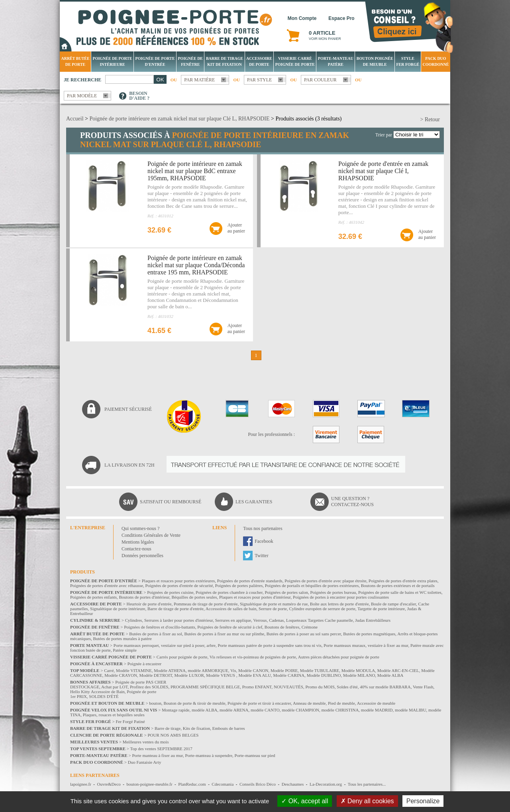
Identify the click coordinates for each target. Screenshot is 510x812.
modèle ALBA (204, 710)
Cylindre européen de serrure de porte (322, 609)
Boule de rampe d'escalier (393, 604)
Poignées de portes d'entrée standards (250, 581)
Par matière (199, 80)
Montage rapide (176, 710)
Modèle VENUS (221, 675)
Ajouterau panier (236, 228)
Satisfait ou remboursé (171, 502)
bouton (155, 703)
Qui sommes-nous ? (140, 528)
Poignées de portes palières (239, 585)
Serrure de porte (273, 609)
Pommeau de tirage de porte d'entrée (206, 604)
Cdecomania (223, 784)
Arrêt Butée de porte (75, 61)
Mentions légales (138, 542)
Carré (109, 670)
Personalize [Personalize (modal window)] (423, 801)
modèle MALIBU (411, 710)
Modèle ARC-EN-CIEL (398, 670)
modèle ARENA (234, 710)
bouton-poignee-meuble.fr (149, 784)
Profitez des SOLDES (149, 687)
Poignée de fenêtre (191, 61)
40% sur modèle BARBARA (385, 687)
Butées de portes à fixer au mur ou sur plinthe (224, 634)
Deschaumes (293, 784)
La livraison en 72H (129, 465)
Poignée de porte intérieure (113, 61)
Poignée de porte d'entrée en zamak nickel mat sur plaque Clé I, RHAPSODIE (383, 171)
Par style (260, 80)
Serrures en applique (233, 620)
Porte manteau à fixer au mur (157, 755)
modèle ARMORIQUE (208, 670)
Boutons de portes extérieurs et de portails (398, 585)
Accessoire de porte (259, 61)
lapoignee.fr (81, 784)
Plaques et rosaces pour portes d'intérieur (255, 597)
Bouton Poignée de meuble (375, 61)
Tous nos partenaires (263, 528)
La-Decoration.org (326, 784)
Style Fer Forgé (408, 61)
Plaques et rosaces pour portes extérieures (178, 581)
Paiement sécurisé (128, 409)
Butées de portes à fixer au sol (156, 634)
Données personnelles (142, 556)
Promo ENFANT (257, 687)
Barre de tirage (168, 728)
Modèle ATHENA (170, 670)
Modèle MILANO (359, 675)
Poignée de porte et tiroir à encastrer (259, 703)
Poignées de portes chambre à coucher (229, 592)
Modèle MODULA (358, 670)
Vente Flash (423, 687)
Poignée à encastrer (145, 664)
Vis (233, 670)
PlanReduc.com (192, 784)
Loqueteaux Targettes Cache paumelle (320, 620)
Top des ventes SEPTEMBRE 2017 (161, 749)
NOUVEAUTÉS (288, 687)
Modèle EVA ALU (255, 675)
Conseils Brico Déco (258, 784)
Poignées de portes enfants (93, 597)
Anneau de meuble (309, 703)
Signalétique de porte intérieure (118, 609)
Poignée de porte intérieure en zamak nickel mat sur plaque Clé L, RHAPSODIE (179, 119)
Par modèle (82, 96)
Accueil (75, 119)
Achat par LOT (114, 687)
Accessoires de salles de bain (231, 609)
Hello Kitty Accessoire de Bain (97, 692)
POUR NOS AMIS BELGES (173, 735)
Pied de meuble (341, 703)
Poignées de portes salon (286, 592)
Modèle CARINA (289, 675)
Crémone (310, 627)
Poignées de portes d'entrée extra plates (403, 581)
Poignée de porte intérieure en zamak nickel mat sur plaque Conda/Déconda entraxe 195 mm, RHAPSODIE (196, 265)
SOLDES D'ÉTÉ (104, 696)
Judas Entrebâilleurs (373, 620)
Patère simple (125, 650)
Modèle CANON (253, 670)
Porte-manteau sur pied (255, 755)
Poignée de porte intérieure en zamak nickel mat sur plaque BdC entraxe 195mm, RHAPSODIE (195, 171)
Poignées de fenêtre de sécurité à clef (230, 627)
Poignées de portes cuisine (170, 592)
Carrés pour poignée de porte (182, 657)
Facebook (264, 541)
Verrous (260, 620)
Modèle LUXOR (189, 675)
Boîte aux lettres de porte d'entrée (339, 604)
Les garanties (254, 502)
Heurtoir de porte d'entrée (149, 604)
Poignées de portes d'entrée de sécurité (179, 585)
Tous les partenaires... (367, 784)
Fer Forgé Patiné (130, 721)
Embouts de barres (229, 728)
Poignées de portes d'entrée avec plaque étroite (325, 581)
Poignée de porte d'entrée (155, 61)
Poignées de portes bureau (333, 592)
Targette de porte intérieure (381, 609)
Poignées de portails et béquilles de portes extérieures (312, 585)
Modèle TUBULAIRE (320, 670)
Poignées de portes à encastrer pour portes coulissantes (341, 597)
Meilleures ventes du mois (146, 742)
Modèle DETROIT (156, 675)
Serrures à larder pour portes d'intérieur (178, 620)
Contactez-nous (136, 549)
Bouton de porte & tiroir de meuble (194, 703)
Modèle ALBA (390, 675)
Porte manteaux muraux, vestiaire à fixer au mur (366, 645)
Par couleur (320, 80)
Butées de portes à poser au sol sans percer (304, 634)
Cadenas (276, 620)
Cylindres (134, 620)
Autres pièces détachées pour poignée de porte (339, 657)
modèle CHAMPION (300, 710)
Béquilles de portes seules (194, 597)
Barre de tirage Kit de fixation (225, 61)
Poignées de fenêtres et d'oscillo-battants (160, 627)
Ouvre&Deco (109, 784)
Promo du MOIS (320, 687)
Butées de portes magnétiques (369, 634)
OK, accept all (305, 801)
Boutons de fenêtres (282, 627)
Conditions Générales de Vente (151, 535)
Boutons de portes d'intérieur (144, 597)
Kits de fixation (196, 728)
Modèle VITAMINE (134, 670)
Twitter (261, 556)
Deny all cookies (367, 801)
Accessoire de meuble (376, 703)
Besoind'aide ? (139, 96)
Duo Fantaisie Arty (145, 762)
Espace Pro (341, 18)
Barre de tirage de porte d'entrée (176, 609)
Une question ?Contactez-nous (352, 502)
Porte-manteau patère (336, 61)
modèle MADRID (377, 710)
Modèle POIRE (284, 670)
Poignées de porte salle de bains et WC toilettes (400, 592)
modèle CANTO (265, 710)
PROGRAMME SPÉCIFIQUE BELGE (205, 687)
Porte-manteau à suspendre (209, 755)
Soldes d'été (347, 687)
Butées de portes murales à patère (122, 639)
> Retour (430, 119)
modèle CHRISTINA (340, 710)
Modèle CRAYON (121, 675)
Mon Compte (302, 18)
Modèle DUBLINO (324, 675)
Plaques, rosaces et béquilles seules (114, 715)
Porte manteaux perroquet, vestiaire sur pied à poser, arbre (165, 645)
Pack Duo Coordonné (435, 61)
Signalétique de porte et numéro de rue (274, 604)
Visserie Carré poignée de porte (295, 61)
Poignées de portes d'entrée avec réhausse (107, 585)
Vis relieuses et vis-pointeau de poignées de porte (253, 657)
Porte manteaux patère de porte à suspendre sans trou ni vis (269, 645)
